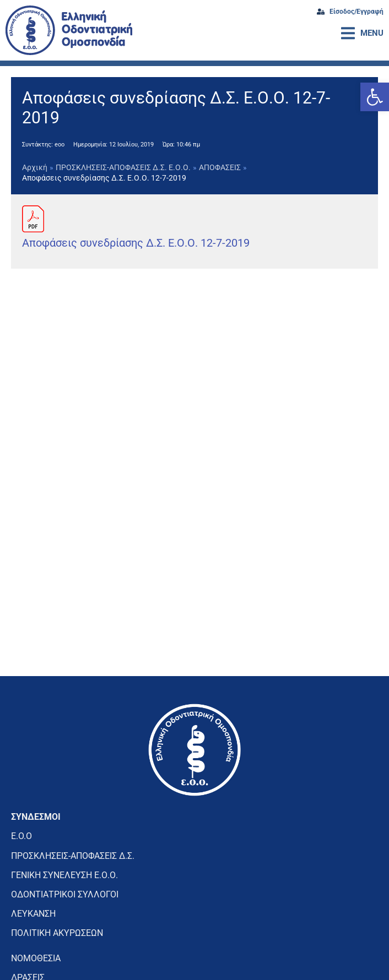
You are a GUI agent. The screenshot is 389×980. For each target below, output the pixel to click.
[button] (375, 97)
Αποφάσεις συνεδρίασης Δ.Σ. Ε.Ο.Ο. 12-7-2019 (136, 243)
